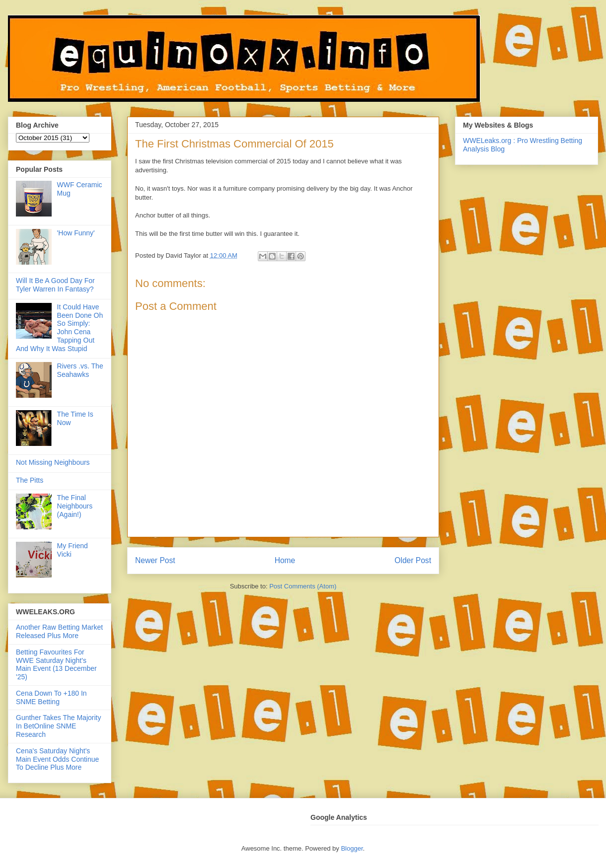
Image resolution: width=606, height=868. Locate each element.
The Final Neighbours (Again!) (75, 506)
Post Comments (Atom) (303, 586)
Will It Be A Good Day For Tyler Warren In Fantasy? (55, 285)
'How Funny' (76, 233)
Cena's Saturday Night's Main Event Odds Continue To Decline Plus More (57, 759)
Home (285, 560)
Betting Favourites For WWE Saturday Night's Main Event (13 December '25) (56, 664)
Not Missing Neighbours (53, 462)
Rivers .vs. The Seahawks (80, 370)
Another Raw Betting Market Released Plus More (59, 631)
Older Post (413, 560)
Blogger (352, 848)
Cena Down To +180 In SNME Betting (51, 697)
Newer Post (155, 560)
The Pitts (30, 480)
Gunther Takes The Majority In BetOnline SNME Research (58, 726)
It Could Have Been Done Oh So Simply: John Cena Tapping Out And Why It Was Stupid (59, 328)
